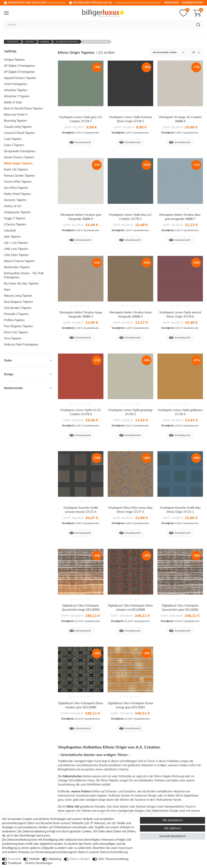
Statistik (34, 859)
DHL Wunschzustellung (114, 859)
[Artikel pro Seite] (196, 53)
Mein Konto (172, 3)
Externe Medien (80, 859)
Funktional (15, 863)
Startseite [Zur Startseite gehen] (13, 42)
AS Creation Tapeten (67, 42)
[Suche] (198, 25)
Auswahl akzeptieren (172, 836)
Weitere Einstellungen (39, 863)
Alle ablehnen (172, 828)
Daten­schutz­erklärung (114, 852)
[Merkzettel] (184, 13)
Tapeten (29, 42)
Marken (45, 42)
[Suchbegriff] (99, 25)
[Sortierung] (168, 53)
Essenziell (14, 859)
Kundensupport (192, 3)
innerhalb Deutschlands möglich (117, 3)
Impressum (126, 848)
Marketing (55, 859)
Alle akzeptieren (172, 820)
